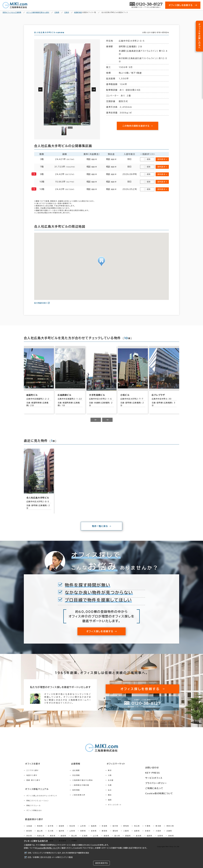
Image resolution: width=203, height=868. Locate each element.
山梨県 (72, 835)
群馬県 (126, 830)
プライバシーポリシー (163, 783)
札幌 (121, 790)
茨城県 (105, 830)
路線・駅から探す (33, 785)
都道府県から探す (32, 823)
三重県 (126, 835)
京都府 (148, 835)
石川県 (51, 835)
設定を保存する (102, 863)
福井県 (62, 835)
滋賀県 (137, 835)
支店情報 (82, 780)
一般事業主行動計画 (86, 790)
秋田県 (72, 830)
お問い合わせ (159, 769)
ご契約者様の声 (84, 800)
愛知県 (115, 835)
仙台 (121, 795)
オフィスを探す (31, 769)
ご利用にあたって (161, 788)
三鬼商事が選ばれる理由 (88, 785)
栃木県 (115, 830)
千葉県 (148, 830)
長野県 (83, 835)
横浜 (121, 800)
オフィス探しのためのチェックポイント (42, 800)
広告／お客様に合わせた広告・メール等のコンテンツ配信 (50, 857)
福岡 (121, 804)
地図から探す (32, 780)
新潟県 (29, 835)
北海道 (29, 830)
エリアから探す (33, 775)
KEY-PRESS (160, 773)
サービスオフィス (161, 778)
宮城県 (62, 830)
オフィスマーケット (125, 769)
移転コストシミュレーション (38, 805)
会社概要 (82, 775)
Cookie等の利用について (47, 848)
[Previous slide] (96, 424)
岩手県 (51, 830)
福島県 (94, 830)
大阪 (121, 780)
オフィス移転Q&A (34, 815)
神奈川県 (170, 830)
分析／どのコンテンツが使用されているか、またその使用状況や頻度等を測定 (58, 853)
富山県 (40, 835)
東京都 (158, 830)
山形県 (83, 830)
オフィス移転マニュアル (35, 793)
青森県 (40, 830)
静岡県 (105, 835)
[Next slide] (107, 424)
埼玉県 (137, 830)
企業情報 (80, 769)
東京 (121, 775)
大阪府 (158, 835)
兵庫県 (169, 835)
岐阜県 (94, 835)
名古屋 (122, 785)
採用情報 (82, 795)
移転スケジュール (34, 810)
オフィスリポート (126, 809)
